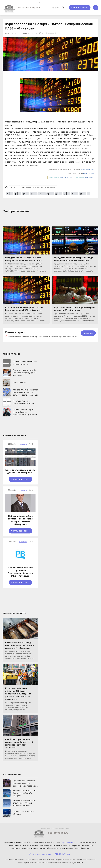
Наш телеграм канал (40, 854)
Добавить (88, 333)
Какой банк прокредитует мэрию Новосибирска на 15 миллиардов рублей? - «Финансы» (19, 743)
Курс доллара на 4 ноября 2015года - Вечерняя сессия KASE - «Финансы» (24, 259)
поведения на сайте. (66, 178)
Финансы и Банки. (30, 6)
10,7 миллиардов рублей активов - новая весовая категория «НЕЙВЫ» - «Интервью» (20, 520)
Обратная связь (68, 842)
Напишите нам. (90, 178)
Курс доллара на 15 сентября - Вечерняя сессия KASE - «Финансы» (75, 309)
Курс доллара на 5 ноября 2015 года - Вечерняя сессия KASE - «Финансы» (24, 309)
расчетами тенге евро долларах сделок (39, 187)
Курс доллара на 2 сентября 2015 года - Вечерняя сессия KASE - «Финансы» (74, 259)
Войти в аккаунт (80, 8)
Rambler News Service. (88, 169)
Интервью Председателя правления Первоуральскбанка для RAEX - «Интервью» (20, 572)
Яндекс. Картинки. (89, 173)
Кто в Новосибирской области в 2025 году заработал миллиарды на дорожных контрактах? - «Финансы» (18, 694)
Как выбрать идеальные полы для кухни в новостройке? (20, 471)
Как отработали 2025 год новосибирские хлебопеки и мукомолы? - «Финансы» (20, 645)
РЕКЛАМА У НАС (62, 854)
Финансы (14, 187)
